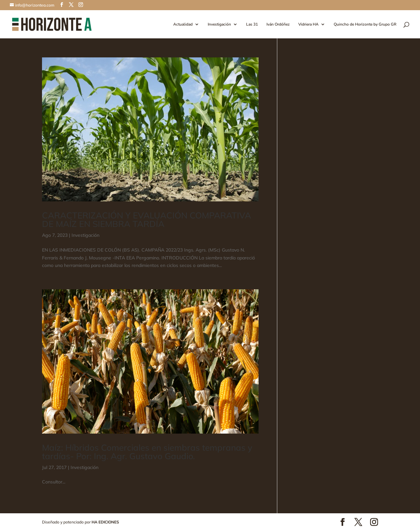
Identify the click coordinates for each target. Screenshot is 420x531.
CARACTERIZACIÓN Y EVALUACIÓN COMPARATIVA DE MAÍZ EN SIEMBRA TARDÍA (147, 220)
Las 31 (252, 24)
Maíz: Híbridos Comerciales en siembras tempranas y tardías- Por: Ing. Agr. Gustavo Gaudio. (147, 452)
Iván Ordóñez (278, 24)
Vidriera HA (308, 24)
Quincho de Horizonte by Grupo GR (365, 24)
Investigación (219, 24)
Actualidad (183, 24)
